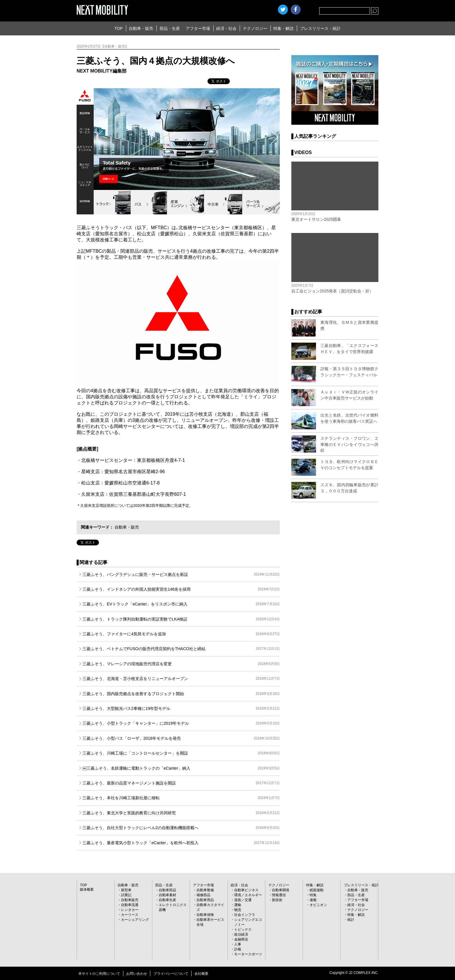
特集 (313, 895)
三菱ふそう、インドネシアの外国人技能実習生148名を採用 (181, 589)
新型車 (126, 890)
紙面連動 (317, 890)
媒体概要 (87, 889)
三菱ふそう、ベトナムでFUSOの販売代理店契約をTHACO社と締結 (181, 649)
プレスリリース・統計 (320, 28)
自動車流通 (130, 905)
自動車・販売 (141, 28)
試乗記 (126, 895)
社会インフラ (245, 915)
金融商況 (241, 939)
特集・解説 (284, 28)
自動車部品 (167, 890)
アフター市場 (198, 28)
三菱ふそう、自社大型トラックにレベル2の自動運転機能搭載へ (181, 828)
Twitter (283, 10)
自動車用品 (205, 900)
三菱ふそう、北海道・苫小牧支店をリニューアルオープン (181, 679)
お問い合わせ (137, 974)
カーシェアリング (135, 920)
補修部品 (203, 895)
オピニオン (318, 905)
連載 (313, 900)
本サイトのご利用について (99, 974)
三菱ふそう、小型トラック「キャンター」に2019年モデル (181, 723)
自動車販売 (130, 900)
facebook (296, 10)
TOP (119, 28)
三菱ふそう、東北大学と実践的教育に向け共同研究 (181, 813)
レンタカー (130, 910)
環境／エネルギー (248, 895)
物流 (238, 910)
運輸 (238, 905)
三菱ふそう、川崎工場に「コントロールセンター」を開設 (181, 753)
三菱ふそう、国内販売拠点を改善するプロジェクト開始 (181, 694)
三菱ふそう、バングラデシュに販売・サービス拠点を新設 (181, 574)
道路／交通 (243, 900)
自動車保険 (205, 915)
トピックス (243, 930)
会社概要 (201, 974)
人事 (238, 944)
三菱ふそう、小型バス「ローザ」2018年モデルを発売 (181, 738)
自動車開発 (281, 890)
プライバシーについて (171, 974)
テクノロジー (255, 28)
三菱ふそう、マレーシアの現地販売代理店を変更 (181, 664)
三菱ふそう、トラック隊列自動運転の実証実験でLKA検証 (181, 619)
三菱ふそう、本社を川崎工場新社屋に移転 (181, 798)
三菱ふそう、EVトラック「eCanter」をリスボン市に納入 (181, 604)
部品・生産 (170, 28)
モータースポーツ (248, 954)
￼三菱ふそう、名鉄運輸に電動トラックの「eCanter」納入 (181, 768)
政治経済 (241, 934)
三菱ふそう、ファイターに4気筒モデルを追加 (181, 634)
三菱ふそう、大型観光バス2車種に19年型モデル (181, 708)
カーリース (130, 915)
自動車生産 (167, 900)
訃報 (238, 949)
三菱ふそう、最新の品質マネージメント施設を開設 (181, 783)
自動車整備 (205, 890)
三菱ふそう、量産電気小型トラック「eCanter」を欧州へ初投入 (181, 843)
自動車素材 (167, 895)
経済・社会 (226, 28)
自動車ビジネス (246, 890)
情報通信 (279, 895)
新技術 (277, 900)
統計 (351, 920)
